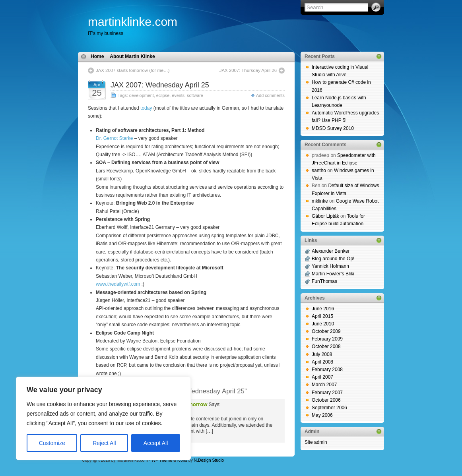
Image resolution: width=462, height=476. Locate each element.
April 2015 (322, 316)
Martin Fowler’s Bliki (333, 274)
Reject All (104, 443)
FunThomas (324, 281)
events (178, 95)
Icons (182, 460)
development (142, 95)
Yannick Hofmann (330, 266)
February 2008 (327, 370)
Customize (52, 443)
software (195, 95)
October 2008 (326, 346)
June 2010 (323, 324)
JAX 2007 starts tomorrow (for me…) (133, 70)
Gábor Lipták (325, 216)
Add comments (270, 95)
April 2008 (322, 362)
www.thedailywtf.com (118, 284)
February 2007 (327, 393)
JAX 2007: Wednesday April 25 (160, 85)
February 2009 (327, 339)
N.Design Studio (209, 460)
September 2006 (329, 408)
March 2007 (324, 385)
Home (97, 56)
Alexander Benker (331, 251)
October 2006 (326, 400)
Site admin (316, 442)
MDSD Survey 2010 (333, 128)
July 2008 (322, 354)
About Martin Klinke (132, 56)
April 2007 (322, 377)
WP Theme (162, 460)
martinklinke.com (133, 22)
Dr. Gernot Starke (114, 138)
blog (5, 472)
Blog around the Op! (333, 259)
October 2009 (326, 331)
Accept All (156, 443)
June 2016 (323, 309)
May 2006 (322, 415)
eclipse (163, 95)
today (146, 108)
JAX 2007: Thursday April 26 (248, 70)
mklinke (320, 201)
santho (319, 170)
